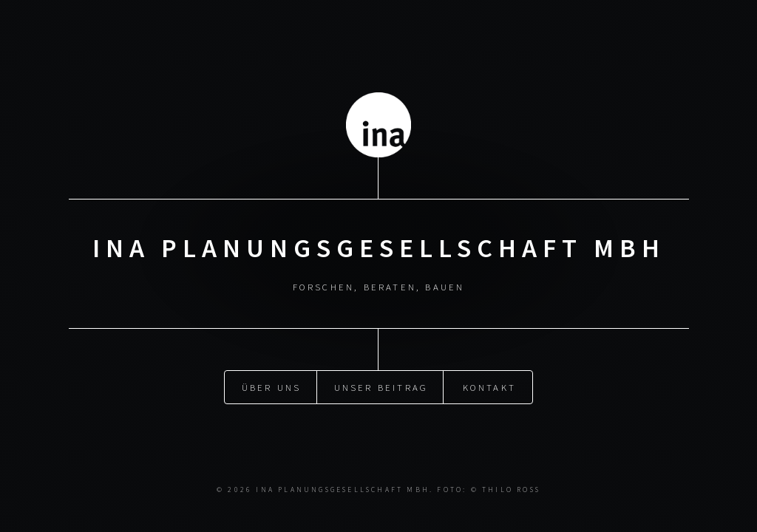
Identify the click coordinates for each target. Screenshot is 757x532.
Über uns (272, 386)
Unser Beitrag (381, 386)
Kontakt (489, 386)
